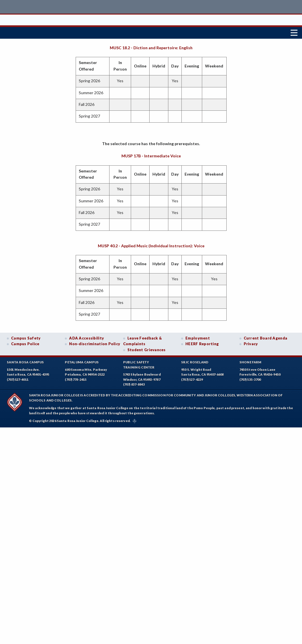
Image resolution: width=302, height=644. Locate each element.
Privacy (251, 343)
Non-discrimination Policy (95, 343)
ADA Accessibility (86, 337)
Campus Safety (26, 337)
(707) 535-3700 (250, 378)
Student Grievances (147, 349)
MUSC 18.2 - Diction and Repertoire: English (151, 46)
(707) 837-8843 (134, 383)
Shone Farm (251, 361)
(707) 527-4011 (18, 378)
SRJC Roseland (195, 361)
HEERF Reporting (202, 343)
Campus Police (25, 343)
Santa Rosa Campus (25, 361)
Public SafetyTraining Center (139, 363)
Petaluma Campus (82, 361)
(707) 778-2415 (76, 378)
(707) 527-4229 (192, 378)
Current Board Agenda (266, 337)
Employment (198, 337)
